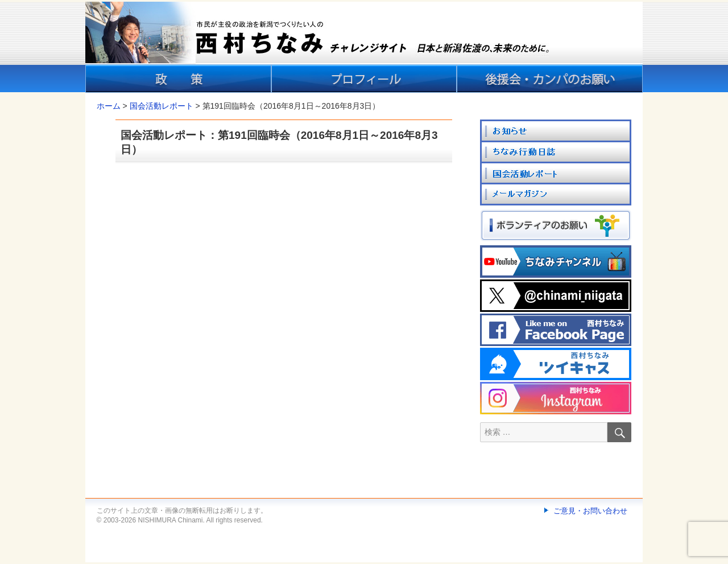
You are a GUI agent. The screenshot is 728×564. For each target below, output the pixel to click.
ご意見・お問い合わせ (590, 511)
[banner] (364, 47)
